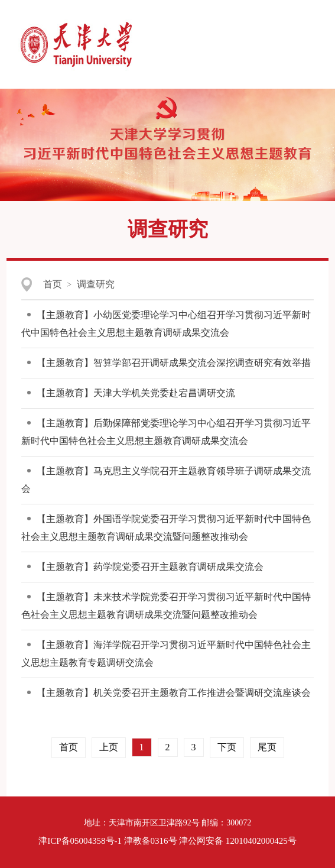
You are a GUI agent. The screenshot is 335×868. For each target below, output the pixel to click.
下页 (227, 747)
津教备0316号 (151, 841)
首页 (53, 284)
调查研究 (96, 284)
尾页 (267, 747)
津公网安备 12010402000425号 (238, 841)
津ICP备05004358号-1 (80, 841)
